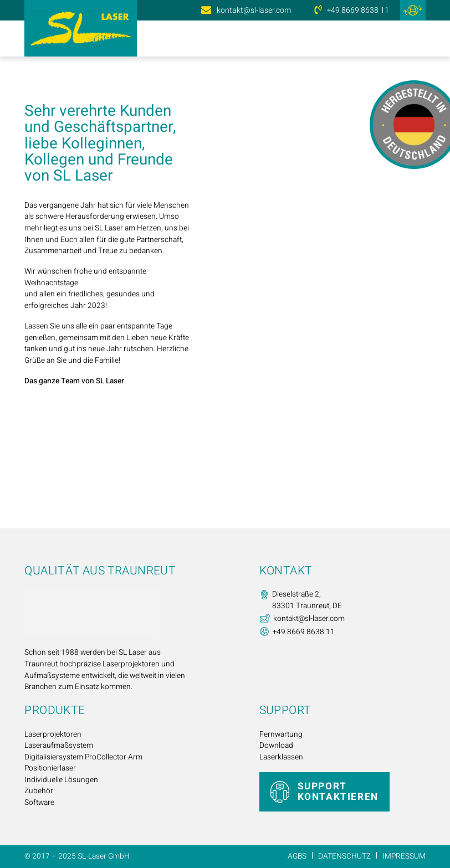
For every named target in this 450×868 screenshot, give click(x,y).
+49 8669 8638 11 (358, 10)
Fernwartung (281, 735)
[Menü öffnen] (415, 39)
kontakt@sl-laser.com (254, 10)
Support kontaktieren (338, 791)
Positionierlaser (50, 768)
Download (276, 746)
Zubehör (39, 791)
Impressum (404, 856)
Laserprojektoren (53, 735)
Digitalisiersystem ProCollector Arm (83, 757)
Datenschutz (344, 856)
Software (39, 803)
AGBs (297, 856)
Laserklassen (281, 757)
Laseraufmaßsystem (59, 746)
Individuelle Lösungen (61, 780)
